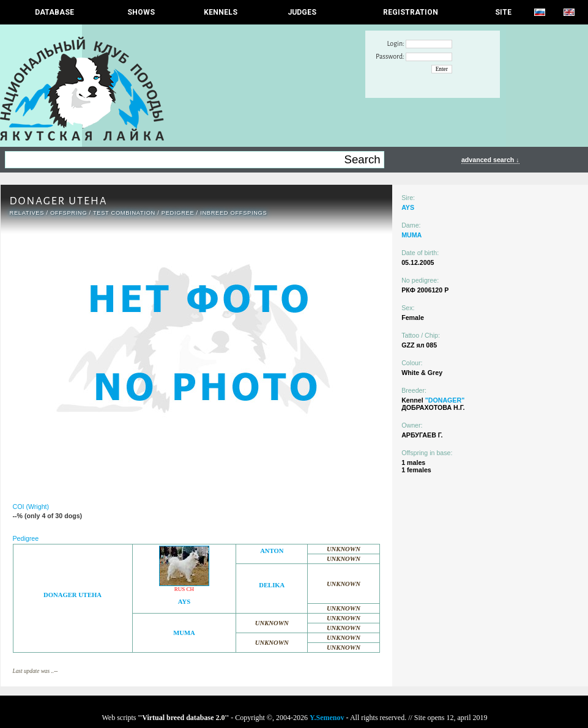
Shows (141, 12)
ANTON (272, 551)
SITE (503, 12)
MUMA (184, 633)
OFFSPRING (69, 213)
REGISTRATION (411, 12)
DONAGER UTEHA (73, 595)
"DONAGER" (445, 400)
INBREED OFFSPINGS (233, 213)
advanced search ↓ (490, 160)
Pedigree (178, 213)
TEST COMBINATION (124, 213)
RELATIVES (27, 213)
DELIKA (272, 585)
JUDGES (302, 12)
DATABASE (54, 12)
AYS (184, 602)
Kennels (221, 12)
